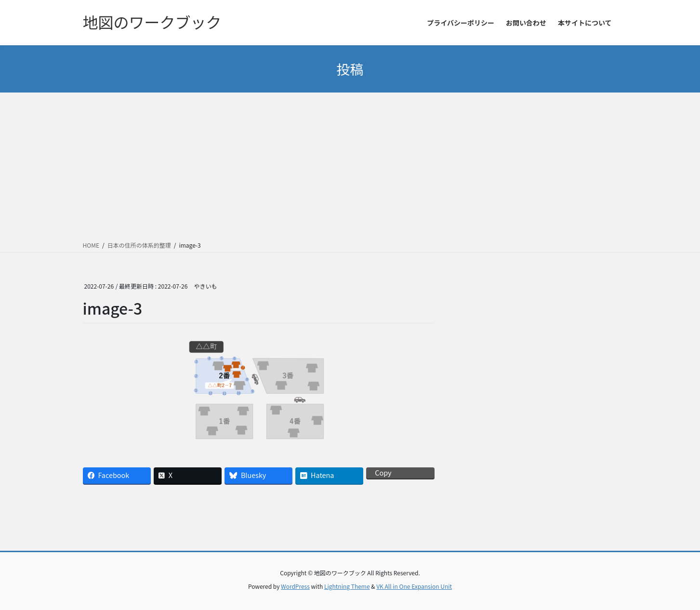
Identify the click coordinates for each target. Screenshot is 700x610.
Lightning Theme (347, 586)
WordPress (295, 586)
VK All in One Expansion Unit (414, 586)
